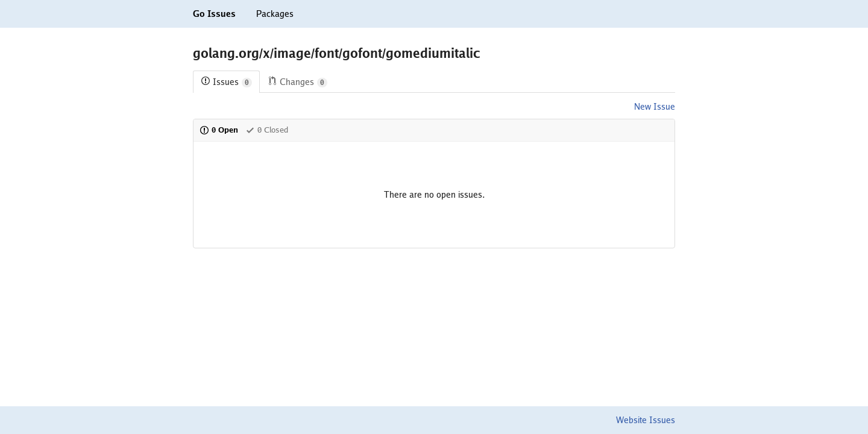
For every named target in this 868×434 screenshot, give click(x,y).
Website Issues (646, 420)
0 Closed (267, 130)
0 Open (219, 130)
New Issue (655, 107)
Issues (226, 82)
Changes (297, 82)
